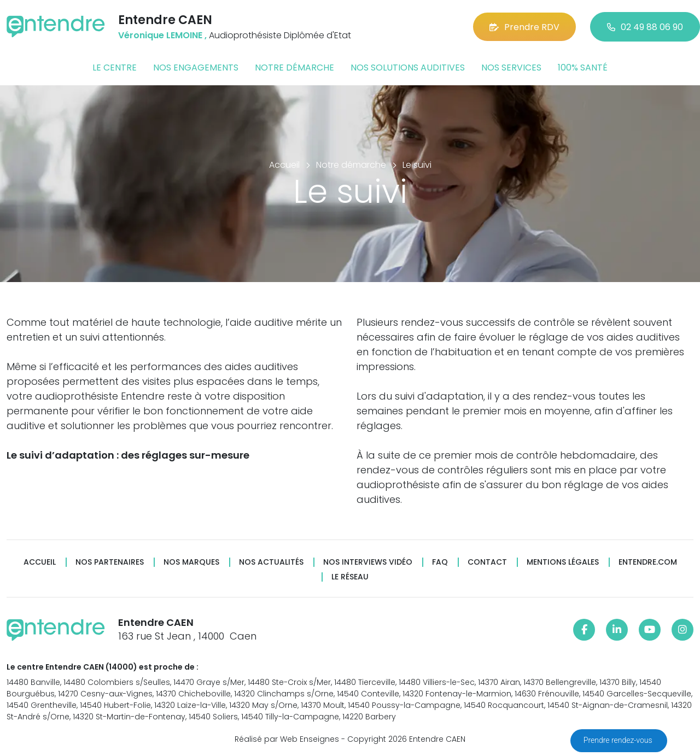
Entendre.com (648, 562)
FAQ (440, 562)
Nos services (511, 68)
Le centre (115, 68)
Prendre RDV (524, 27)
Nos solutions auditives (408, 68)
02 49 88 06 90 (645, 27)
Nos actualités (271, 562)
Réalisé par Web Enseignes (287, 739)
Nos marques (191, 562)
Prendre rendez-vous (619, 740)
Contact (487, 562)
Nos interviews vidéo (368, 562)
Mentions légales (563, 562)
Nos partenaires (110, 562)
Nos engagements (196, 68)
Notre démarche (294, 68)
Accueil (40, 562)
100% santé (583, 68)
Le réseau (350, 577)
